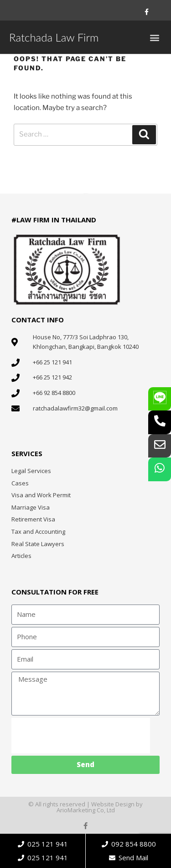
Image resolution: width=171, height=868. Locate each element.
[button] (154, 37)
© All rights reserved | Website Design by (85, 804)
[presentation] (81, 736)
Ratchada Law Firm (54, 37)
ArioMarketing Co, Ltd (86, 810)
